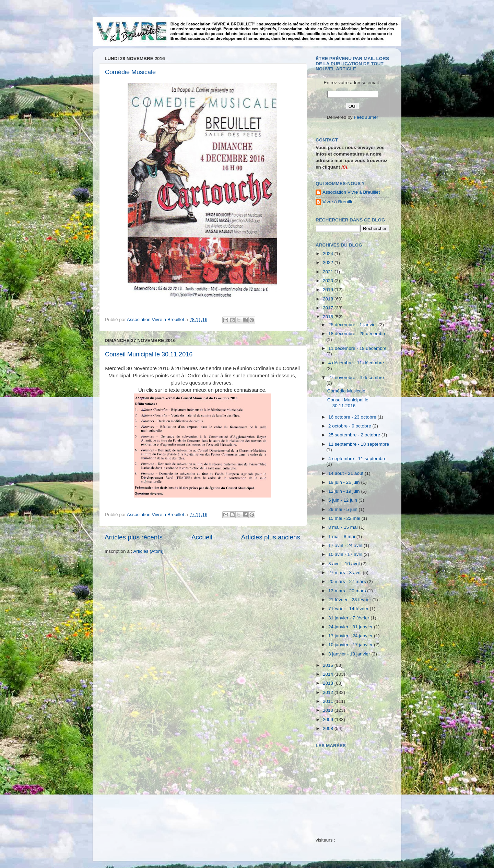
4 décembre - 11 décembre (356, 363)
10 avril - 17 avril (346, 554)
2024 (329, 254)
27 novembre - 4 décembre (356, 378)
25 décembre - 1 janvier (353, 325)
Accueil (202, 537)
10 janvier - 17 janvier (351, 645)
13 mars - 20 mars (348, 591)
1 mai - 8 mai (342, 536)
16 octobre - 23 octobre (353, 417)
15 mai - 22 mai (345, 518)
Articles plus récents (134, 537)
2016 (329, 317)
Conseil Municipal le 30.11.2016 (149, 354)
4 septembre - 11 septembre (357, 459)
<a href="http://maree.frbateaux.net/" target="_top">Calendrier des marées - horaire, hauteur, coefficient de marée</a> (354, 787)
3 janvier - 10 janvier (350, 654)
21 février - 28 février (350, 600)
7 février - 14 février (349, 609)
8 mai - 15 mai (344, 527)
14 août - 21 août (346, 473)
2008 (329, 728)
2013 (329, 683)
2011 (329, 701)
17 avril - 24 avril (346, 545)
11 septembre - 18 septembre (359, 444)
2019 (329, 290)
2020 (329, 281)
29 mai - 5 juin (344, 509)
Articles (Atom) (148, 551)
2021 (329, 272)
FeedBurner (366, 117)
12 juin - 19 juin (345, 491)
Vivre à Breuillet (339, 202)
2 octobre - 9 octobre (350, 426)
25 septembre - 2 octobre (355, 435)
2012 (329, 692)
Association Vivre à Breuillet (351, 192)
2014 (329, 674)
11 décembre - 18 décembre (357, 348)
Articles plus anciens (271, 537)
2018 (329, 299)
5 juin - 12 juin (343, 500)
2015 (329, 665)
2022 (329, 262)
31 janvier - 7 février (349, 618)
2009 (329, 719)
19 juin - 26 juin (345, 482)
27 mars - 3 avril (346, 573)
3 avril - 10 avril (345, 564)
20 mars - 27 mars (348, 581)
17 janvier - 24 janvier (351, 636)
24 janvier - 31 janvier (351, 627)
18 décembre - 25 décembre (357, 334)
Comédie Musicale (130, 72)
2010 (329, 710)
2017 (329, 308)
